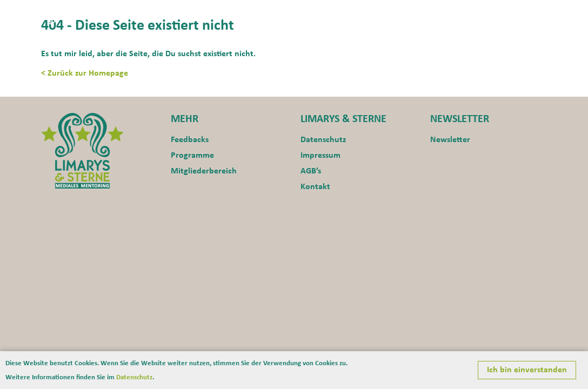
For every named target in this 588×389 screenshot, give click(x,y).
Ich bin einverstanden (527, 370)
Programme (446, 14)
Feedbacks (190, 140)
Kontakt (499, 14)
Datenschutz (323, 140)
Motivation (387, 14)
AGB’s (311, 171)
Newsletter (450, 140)
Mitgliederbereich (204, 171)
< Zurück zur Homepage (85, 73)
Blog (537, 14)
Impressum (320, 156)
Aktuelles (333, 14)
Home (290, 14)
